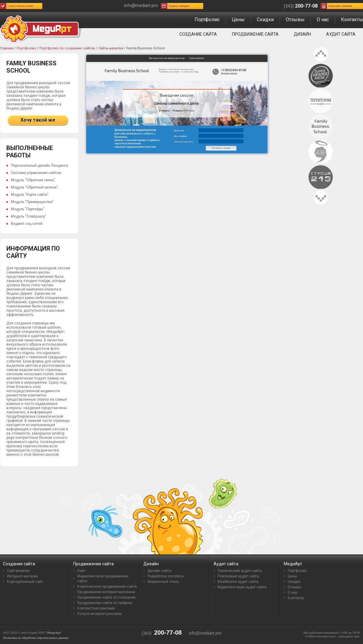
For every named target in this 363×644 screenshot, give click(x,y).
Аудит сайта (341, 34)
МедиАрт (293, 564)
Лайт (81, 571)
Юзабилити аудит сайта (238, 582)
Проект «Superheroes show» (321, 76)
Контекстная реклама (96, 608)
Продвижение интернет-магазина (106, 592)
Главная (7, 48)
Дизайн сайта (159, 571)
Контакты (352, 20)
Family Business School (321, 127)
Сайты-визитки (111, 48)
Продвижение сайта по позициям (106, 597)
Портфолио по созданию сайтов (67, 48)
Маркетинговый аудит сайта (242, 587)
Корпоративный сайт (25, 582)
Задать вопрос (179, 6)
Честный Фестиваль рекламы (321, 152)
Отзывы (295, 20)
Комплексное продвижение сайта (107, 586)
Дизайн (302, 34)
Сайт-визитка (18, 571)
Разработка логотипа (165, 576)
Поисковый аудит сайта (238, 576)
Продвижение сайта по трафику (105, 603)
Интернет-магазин (23, 576)
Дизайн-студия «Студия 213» (321, 177)
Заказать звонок (340, 6)
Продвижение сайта (255, 34)
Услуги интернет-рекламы (100, 614)
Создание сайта (198, 34)
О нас (323, 20)
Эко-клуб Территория (321, 101)
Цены (238, 20)
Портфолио (207, 20)
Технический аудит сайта (240, 571)
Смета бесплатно (20, 6)
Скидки (265, 20)
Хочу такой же (38, 120)
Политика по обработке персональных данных (36, 638)
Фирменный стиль (163, 582)
